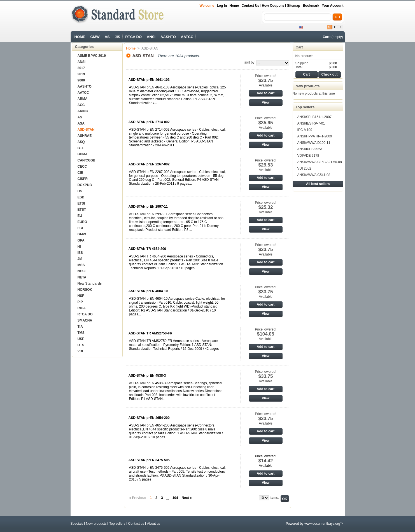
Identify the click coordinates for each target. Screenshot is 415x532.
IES (80, 253)
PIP (80, 302)
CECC (82, 167)
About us (154, 524)
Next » (187, 498)
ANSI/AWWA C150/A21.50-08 (320, 162)
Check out (329, 74)
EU (80, 216)
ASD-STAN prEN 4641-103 (149, 80)
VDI (80, 351)
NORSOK (85, 290)
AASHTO (168, 37)
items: (274, 498)
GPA (81, 240)
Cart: (327, 37)
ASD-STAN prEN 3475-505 (149, 460)
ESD (81, 197)
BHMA (83, 154)
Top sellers (305, 107)
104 (175, 498)
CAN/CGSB (87, 160)
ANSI (151, 37)
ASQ (81, 142)
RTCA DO (133, 37)
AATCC (187, 37)
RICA (82, 308)
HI (79, 247)
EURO (82, 222)
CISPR (83, 179)
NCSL (82, 271)
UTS (81, 345)
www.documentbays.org (322, 524)
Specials (77, 524)
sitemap (294, 6)
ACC (81, 105)
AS (107, 37)
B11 (81, 148)
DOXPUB (85, 185)
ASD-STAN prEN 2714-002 (149, 122)
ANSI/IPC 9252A (310, 149)
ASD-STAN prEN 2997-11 (148, 207)
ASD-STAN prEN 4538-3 (147, 376)
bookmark (311, 6)
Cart (299, 47)
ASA (81, 123)
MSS (81, 265)
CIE (80, 173)
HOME (80, 37)
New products (308, 86)
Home (234, 6)
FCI (80, 228)
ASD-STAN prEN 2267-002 (149, 164)
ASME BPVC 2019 (92, 56)
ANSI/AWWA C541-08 (314, 175)
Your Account (333, 6)
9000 (81, 80)
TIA (80, 327)
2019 (81, 74)
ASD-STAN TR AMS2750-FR (151, 333)
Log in (222, 6)
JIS (118, 37)
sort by (249, 62)
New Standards (90, 283)
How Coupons (273, 6)
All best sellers (318, 184)
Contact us (250, 6)
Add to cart (266, 93)
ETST (82, 210)
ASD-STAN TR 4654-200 (147, 249)
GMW (95, 37)
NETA (82, 277)
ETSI (81, 203)
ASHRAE (85, 136)
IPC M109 (305, 130)
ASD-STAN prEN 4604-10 (148, 291)
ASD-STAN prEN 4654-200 (149, 418)
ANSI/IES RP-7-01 (311, 123)
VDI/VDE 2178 (308, 156)
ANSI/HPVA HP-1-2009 (315, 136)
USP (81, 339)
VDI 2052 (304, 168)
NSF (81, 296)
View (266, 102)
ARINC (83, 111)
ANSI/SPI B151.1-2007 (315, 117)
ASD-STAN (86, 130)
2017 (81, 68)
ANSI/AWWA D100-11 (314, 143)
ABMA (83, 99)
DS (80, 191)
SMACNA (85, 320)
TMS (81, 333)
